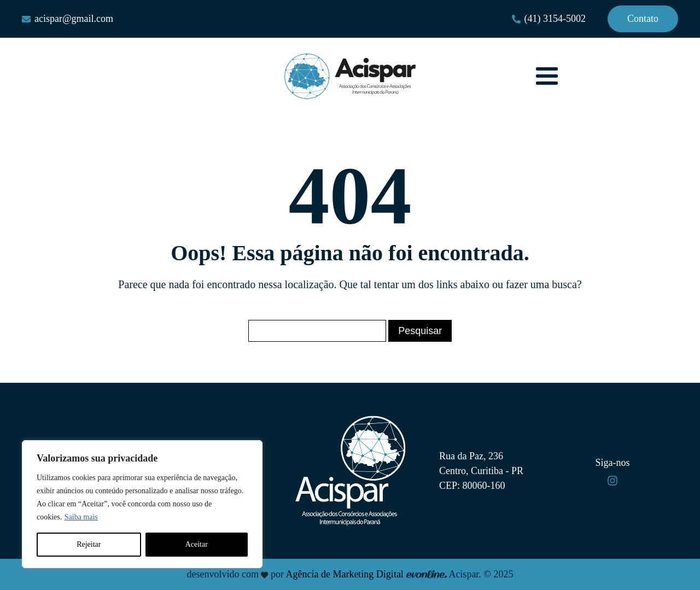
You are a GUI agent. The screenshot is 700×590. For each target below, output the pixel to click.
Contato (643, 19)
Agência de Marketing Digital (344, 574)
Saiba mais (81, 517)
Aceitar (197, 544)
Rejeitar (89, 544)
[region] (142, 504)
